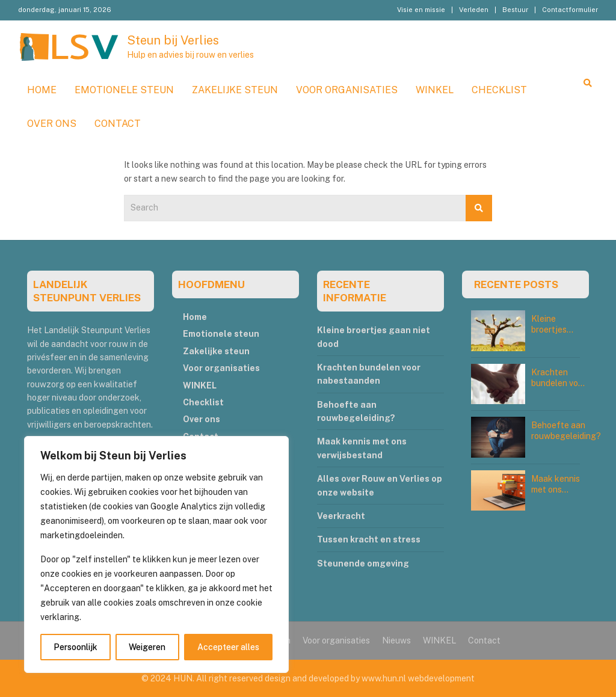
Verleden (474, 10)
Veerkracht (341, 516)
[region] (156, 554)
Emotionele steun (124, 90)
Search (479, 208)
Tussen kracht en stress (369, 539)
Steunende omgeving (363, 563)
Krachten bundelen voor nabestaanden (559, 383)
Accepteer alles (228, 647)
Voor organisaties (347, 90)
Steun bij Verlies (173, 40)
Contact (118, 124)
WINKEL (435, 90)
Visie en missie (421, 10)
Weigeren (147, 647)
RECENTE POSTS (516, 284)
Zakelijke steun (235, 90)
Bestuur (515, 10)
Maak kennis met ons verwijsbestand (561, 490)
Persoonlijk (75, 647)
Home (42, 90)
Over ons (52, 124)
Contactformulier (570, 10)
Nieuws (396, 640)
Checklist (499, 90)
